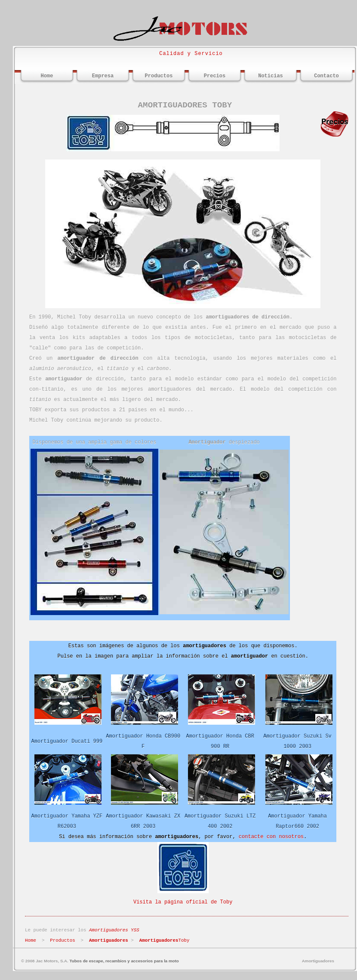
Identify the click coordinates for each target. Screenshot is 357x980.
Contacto (326, 76)
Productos (159, 76)
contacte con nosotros (271, 837)
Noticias (271, 76)
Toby (165, 940)
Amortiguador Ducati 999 (67, 741)
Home (47, 76)
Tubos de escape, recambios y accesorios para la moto (124, 961)
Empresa (103, 76)
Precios (215, 76)
